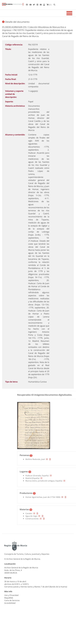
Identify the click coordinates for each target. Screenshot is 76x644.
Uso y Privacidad (11, 595)
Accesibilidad (10, 603)
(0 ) (49, 5)
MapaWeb (9, 598)
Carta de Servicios (12, 600)
